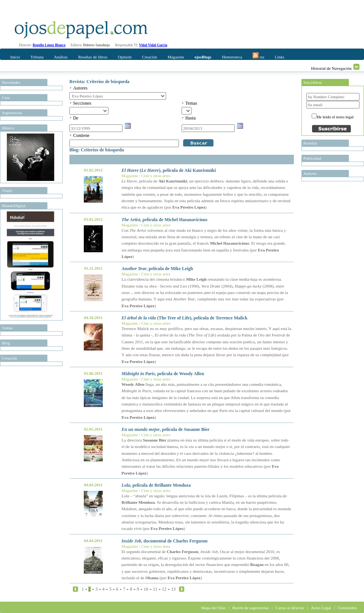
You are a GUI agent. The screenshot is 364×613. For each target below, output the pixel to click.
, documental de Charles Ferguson (165, 541)
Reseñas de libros (93, 57)
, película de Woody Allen (163, 374)
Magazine (176, 57)
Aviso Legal (321, 608)
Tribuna (37, 57)
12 (164, 589)
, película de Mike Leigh (157, 269)
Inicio (15, 57)
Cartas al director (290, 608)
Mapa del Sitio (213, 608)
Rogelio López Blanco (49, 45)
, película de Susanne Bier (166, 429)
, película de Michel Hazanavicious (165, 220)
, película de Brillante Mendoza (156, 485)
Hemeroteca (232, 57)
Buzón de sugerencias (251, 608)
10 (146, 589)
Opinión (125, 57)
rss (258, 56)
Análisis (61, 57)
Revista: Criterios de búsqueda (99, 82)
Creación (150, 57)
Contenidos (347, 608)
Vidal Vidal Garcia (153, 45)
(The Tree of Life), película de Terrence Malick (185, 318)
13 (173, 589)
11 (155, 589)
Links (280, 57)
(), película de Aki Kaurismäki (169, 170)
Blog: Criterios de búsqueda (97, 150)
